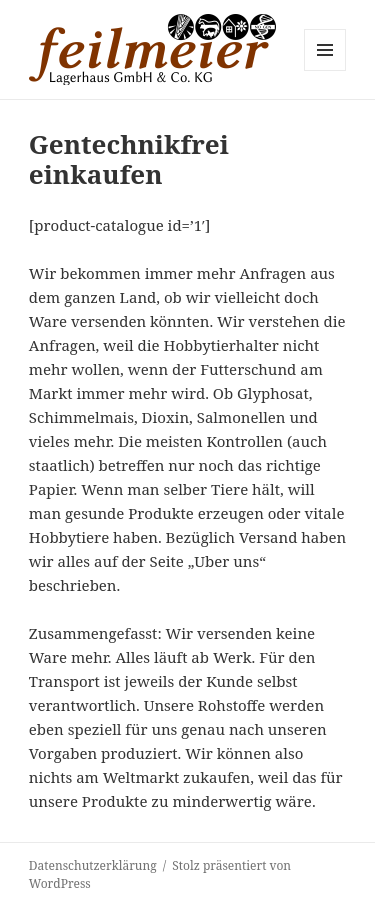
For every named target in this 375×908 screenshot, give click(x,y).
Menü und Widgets (325, 70)
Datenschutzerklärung (93, 865)
